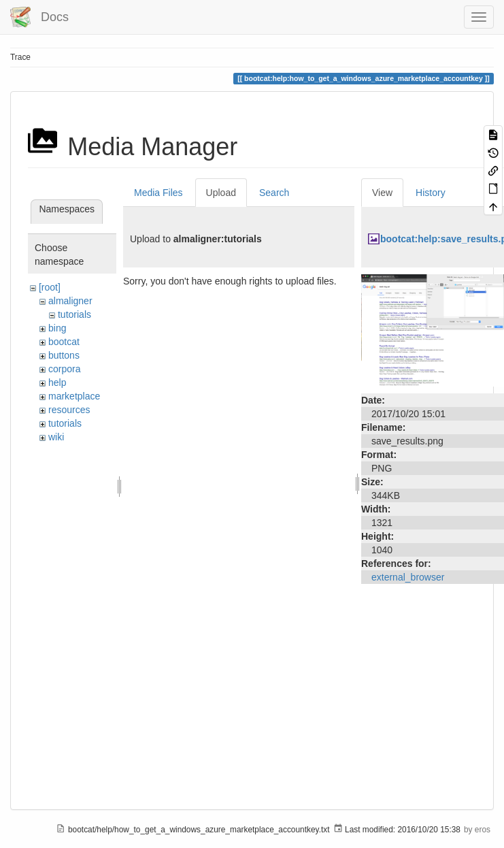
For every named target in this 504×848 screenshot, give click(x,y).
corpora (64, 369)
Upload (221, 193)
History (431, 193)
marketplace (74, 396)
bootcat (64, 342)
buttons (64, 355)
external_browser (408, 577)
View (382, 193)
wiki (56, 437)
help (57, 382)
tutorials (74, 314)
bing (57, 328)
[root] (50, 287)
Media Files (158, 193)
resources (69, 410)
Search (274, 193)
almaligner (70, 301)
